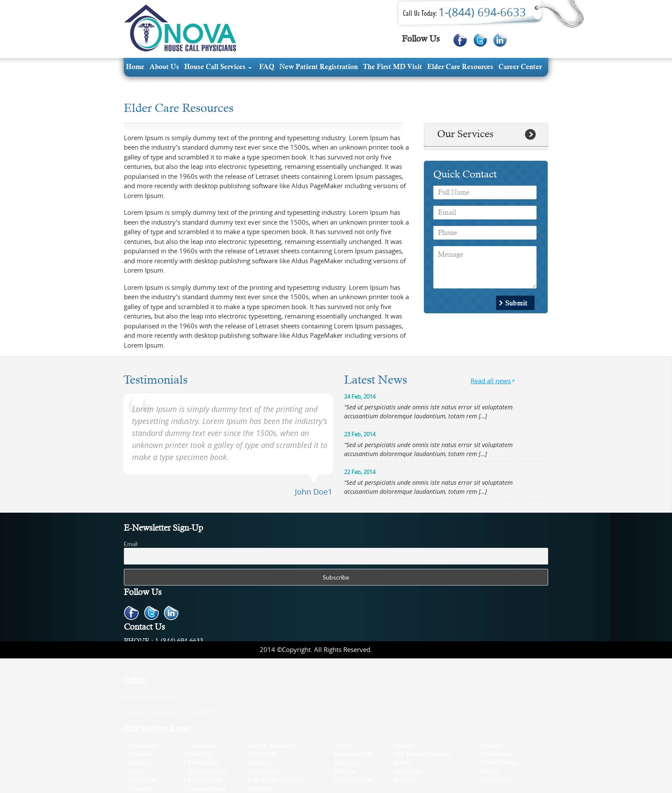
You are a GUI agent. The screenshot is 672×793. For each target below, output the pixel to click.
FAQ (267, 67)
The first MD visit (393, 67)
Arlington (141, 755)
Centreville (142, 780)
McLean (345, 772)
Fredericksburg (207, 789)
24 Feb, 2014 (360, 396)
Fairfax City (204, 763)
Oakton (403, 746)
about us (164, 67)
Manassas (346, 763)
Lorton (343, 746)
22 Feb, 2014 (360, 472)
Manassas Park (353, 755)
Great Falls (262, 755)
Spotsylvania (496, 755)
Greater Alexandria (273, 746)
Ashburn (139, 763)
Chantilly (140, 789)
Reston (403, 763)
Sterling (489, 746)
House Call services (215, 67)
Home (135, 67)
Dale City (200, 755)
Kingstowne (264, 772)
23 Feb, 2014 (360, 434)
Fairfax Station (207, 772)
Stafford (404, 780)
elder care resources (460, 67)
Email (131, 544)
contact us (142, 86)
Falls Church (205, 780)
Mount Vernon (353, 780)
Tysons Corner (498, 763)
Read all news (491, 381)
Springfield (408, 772)
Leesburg (259, 789)
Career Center (520, 67)
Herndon (260, 763)
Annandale (142, 746)
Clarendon (202, 746)
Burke (136, 772)
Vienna (489, 772)
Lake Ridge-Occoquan (277, 780)
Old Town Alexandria (422, 755)
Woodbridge (496, 780)
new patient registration (319, 67)
